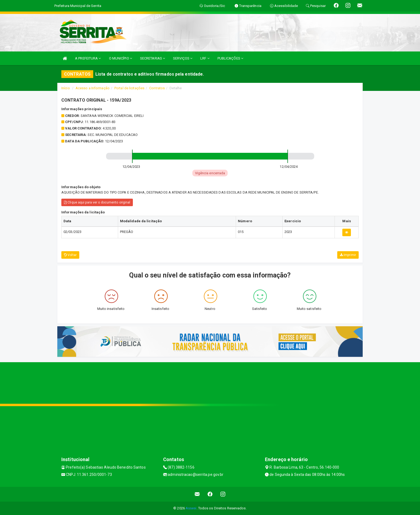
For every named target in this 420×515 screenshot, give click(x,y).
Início (66, 88)
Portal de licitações (129, 88)
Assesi (191, 508)
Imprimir (348, 255)
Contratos (157, 88)
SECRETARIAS (153, 58)
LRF (205, 58)
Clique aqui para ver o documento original (97, 202)
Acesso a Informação (93, 88)
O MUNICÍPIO (121, 58)
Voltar (70, 255)
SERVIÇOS (183, 58)
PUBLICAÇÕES (230, 58)
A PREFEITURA (88, 58)
